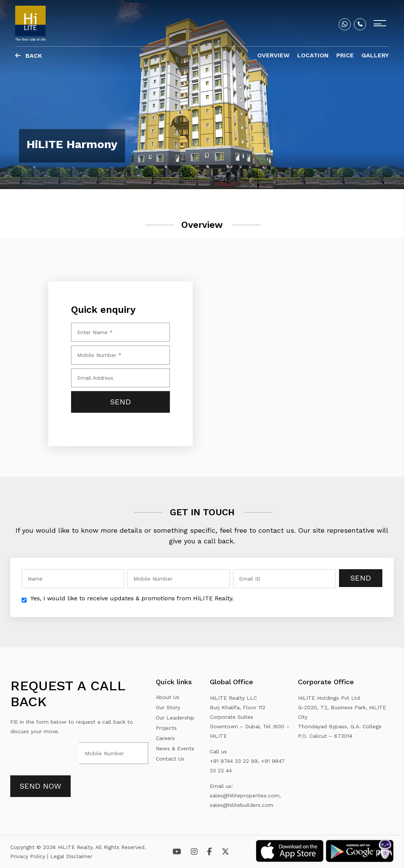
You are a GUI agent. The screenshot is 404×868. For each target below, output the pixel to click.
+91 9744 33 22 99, (234, 761)
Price (345, 55)
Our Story (168, 707)
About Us (168, 697)
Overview (273, 55)
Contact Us (170, 759)
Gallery (375, 55)
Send (361, 578)
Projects (166, 728)
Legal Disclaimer (71, 856)
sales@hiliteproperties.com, (245, 795)
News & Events (175, 748)
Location (313, 55)
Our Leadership (175, 718)
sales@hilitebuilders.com (242, 805)
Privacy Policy (29, 856)
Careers (165, 738)
